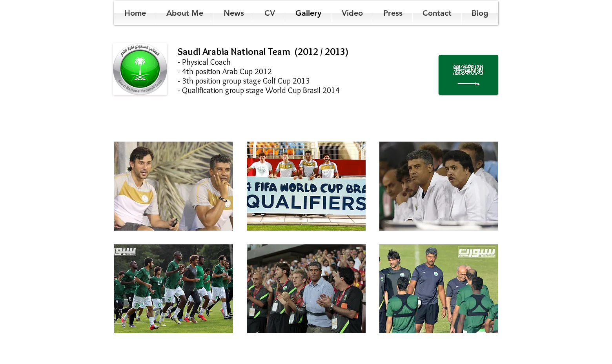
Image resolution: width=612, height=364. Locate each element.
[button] (174, 186)
